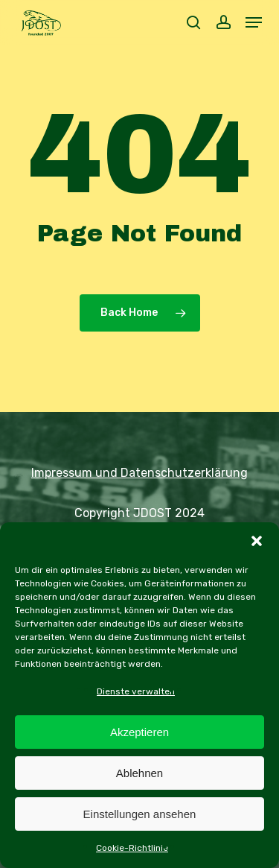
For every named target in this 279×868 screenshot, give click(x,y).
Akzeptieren (139, 732)
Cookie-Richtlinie (132, 848)
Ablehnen (139, 773)
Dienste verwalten (136, 691)
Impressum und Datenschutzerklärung (139, 473)
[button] (257, 541)
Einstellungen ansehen (140, 814)
